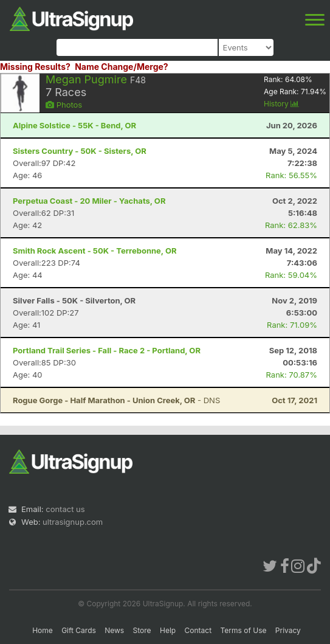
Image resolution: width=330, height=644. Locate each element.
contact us (65, 509)
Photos (64, 105)
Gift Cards (79, 630)
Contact (198, 630)
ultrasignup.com (73, 522)
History (281, 104)
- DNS (116, 400)
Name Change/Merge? (122, 67)
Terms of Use (243, 630)
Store (142, 630)
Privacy (288, 630)
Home (43, 630)
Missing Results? (35, 67)
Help (168, 630)
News (114, 630)
